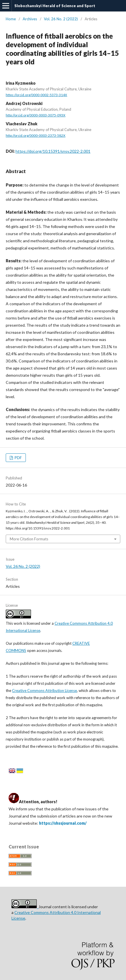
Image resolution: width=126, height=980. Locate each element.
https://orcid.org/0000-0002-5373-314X (36, 95)
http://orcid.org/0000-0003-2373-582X (36, 135)
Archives (30, 19)
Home (11, 19)
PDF (18, 458)
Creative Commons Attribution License (44, 691)
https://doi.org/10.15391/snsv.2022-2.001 (53, 151)
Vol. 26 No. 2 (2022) (61, 19)
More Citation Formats (29, 539)
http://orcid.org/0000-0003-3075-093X (36, 115)
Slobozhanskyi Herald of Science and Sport (55, 6)
